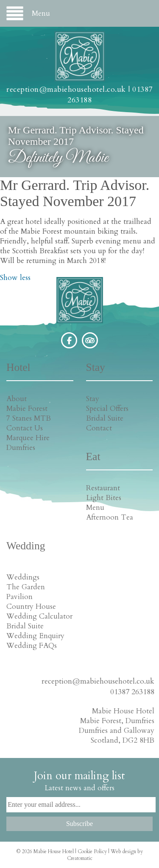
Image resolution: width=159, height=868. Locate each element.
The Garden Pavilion (26, 592)
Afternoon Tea (110, 517)
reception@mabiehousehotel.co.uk (66, 89)
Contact (99, 428)
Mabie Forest (27, 409)
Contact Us (25, 428)
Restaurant (103, 488)
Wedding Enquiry (35, 636)
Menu (95, 508)
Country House (31, 606)
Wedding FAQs (32, 646)
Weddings (23, 577)
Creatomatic (80, 858)
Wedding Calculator (39, 616)
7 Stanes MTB (29, 418)
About (17, 399)
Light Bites (104, 498)
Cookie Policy (92, 851)
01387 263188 (132, 692)
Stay (93, 399)
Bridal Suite (105, 418)
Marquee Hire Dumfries (28, 443)
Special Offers (107, 409)
